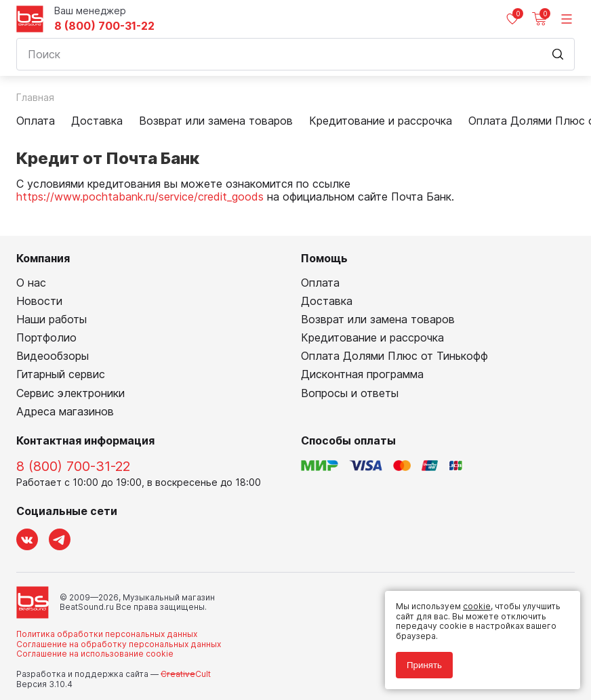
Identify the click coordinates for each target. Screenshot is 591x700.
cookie (477, 606)
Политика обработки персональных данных (107, 634)
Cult (186, 674)
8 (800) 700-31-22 (104, 26)
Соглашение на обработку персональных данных (119, 644)
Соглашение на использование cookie (95, 654)
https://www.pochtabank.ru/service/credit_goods (140, 197)
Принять (424, 665)
